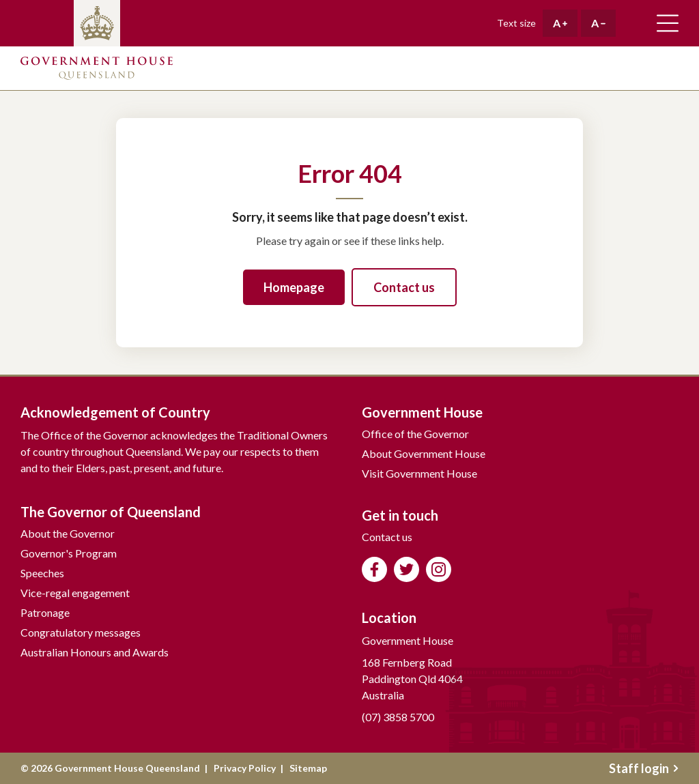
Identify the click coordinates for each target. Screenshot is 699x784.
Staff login (644, 768)
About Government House (424, 453)
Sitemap (308, 768)
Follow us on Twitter (406, 569)
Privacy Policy (245, 768)
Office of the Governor (415, 434)
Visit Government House (419, 473)
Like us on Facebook (374, 569)
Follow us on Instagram (439, 569)
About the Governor (68, 533)
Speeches (42, 573)
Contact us (404, 287)
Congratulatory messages (81, 632)
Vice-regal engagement (75, 593)
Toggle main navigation (668, 23)
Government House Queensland (97, 68)
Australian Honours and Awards (95, 652)
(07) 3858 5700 (398, 717)
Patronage (45, 612)
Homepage (294, 287)
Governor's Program (69, 553)
